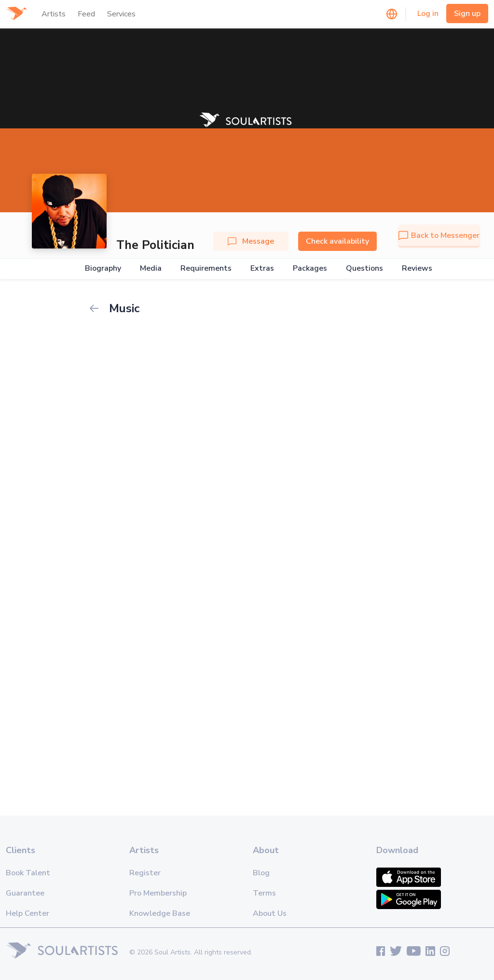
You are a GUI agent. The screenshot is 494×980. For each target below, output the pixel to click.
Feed (86, 14)
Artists (54, 14)
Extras (262, 269)
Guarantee (25, 893)
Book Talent (28, 873)
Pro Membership (158, 893)
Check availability (337, 241)
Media (151, 269)
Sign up (467, 14)
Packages (310, 269)
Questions (364, 269)
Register (145, 873)
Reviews (417, 269)
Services (121, 14)
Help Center (27, 913)
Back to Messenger (439, 235)
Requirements (206, 269)
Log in (428, 14)
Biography (103, 269)
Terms (264, 893)
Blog (261, 873)
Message (251, 241)
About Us (270, 913)
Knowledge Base (160, 913)
